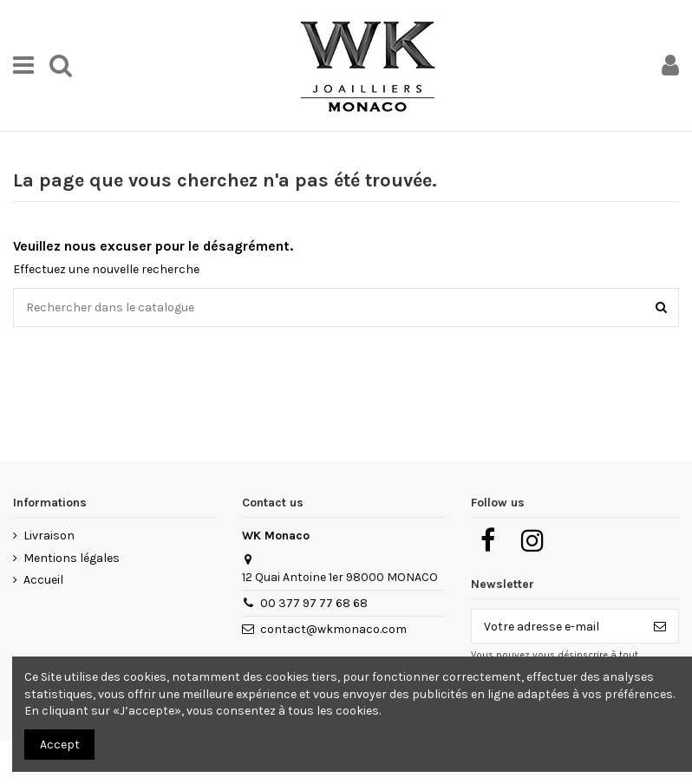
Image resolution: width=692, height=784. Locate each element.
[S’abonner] (660, 626)
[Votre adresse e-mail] (557, 626)
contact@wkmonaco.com (333, 629)
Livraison (49, 536)
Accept (60, 745)
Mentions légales (72, 558)
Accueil (43, 580)
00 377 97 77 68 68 (314, 603)
